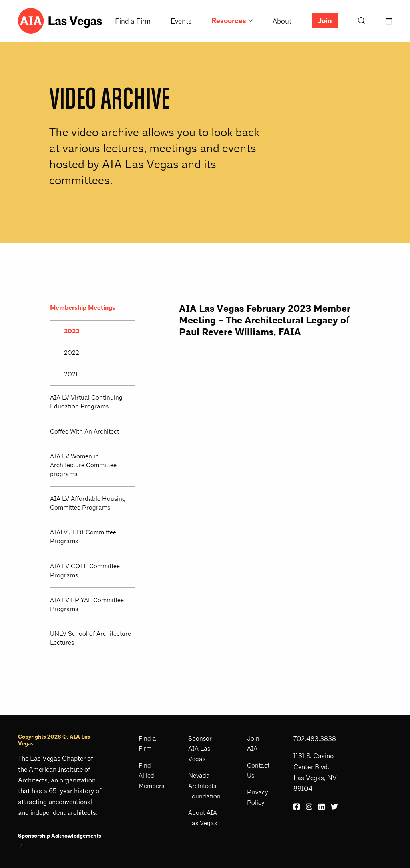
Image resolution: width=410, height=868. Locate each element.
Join (325, 21)
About (282, 21)
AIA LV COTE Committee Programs (85, 570)
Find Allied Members (151, 776)
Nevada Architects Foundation (204, 786)
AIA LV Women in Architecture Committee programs (83, 465)
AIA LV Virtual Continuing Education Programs (86, 402)
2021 (71, 374)
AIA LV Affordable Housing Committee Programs (88, 503)
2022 (72, 353)
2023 (72, 331)
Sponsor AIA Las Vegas (200, 749)
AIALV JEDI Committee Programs (83, 537)
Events (181, 21)
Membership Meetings (83, 308)
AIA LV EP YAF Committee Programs (87, 604)
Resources (229, 21)
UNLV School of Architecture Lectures (90, 638)
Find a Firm (133, 21)
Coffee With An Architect (84, 431)
